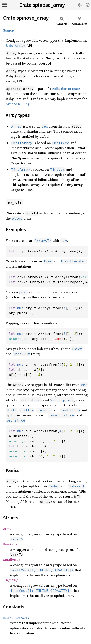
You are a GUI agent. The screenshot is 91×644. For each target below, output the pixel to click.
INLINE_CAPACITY (16, 618)
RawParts (10, 544)
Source (8, 30)
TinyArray (10, 580)
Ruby (16, 45)
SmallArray (12, 560)
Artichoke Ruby (17, 104)
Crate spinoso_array (42, 5)
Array (7, 529)
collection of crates (67, 89)
